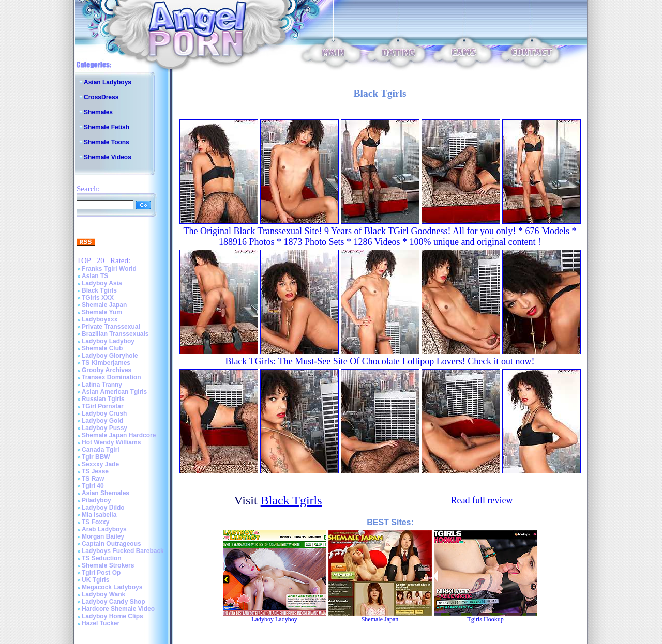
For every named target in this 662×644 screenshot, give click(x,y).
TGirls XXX (98, 298)
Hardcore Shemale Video (118, 609)
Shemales (98, 112)
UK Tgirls (95, 580)
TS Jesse (95, 471)
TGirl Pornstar (103, 406)
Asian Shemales (106, 493)
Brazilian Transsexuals (115, 334)
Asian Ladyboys (108, 82)
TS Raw (93, 479)
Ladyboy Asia (102, 283)
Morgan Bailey (103, 536)
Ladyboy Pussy (104, 428)
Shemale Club (102, 348)
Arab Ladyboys (104, 529)
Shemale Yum (102, 312)
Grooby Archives (107, 370)
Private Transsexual (111, 327)
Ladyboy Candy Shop (114, 602)
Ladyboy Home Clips (112, 616)
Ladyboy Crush (104, 413)
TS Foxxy (95, 522)
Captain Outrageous (111, 544)
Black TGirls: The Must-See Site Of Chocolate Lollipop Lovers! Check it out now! (380, 361)
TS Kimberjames (106, 363)
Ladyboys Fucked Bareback (123, 551)
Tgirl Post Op (101, 573)
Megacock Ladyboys (112, 587)
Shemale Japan (104, 305)
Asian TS (95, 276)
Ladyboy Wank (103, 594)
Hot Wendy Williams (111, 442)
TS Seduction (102, 558)
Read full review (482, 500)
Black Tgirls (99, 290)
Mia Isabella (99, 515)
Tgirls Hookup (485, 619)
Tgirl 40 (93, 486)
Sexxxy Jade (100, 464)
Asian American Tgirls (114, 392)
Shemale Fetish (107, 127)
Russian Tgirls (103, 399)
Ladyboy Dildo (103, 508)
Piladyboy (96, 500)
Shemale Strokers (108, 565)
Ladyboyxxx (100, 319)
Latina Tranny (102, 385)
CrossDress (101, 97)
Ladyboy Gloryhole (110, 356)
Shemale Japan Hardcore (119, 435)
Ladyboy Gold (102, 421)
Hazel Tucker (101, 623)
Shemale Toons (107, 142)
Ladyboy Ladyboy (108, 341)
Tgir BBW (96, 457)
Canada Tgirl (101, 450)
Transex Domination (111, 377)
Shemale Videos (108, 157)
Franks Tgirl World (109, 269)
